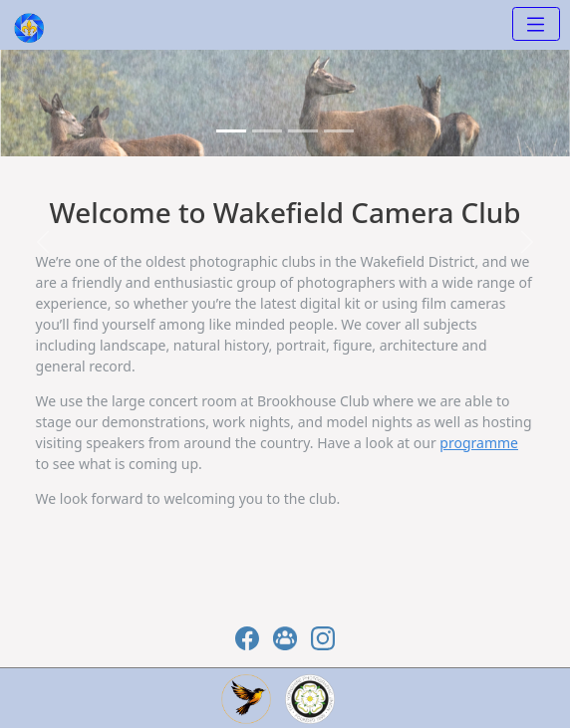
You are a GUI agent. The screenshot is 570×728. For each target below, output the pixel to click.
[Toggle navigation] (536, 24)
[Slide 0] (231, 131)
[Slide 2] (303, 131)
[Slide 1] (267, 131)
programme (479, 443)
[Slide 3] (339, 131)
